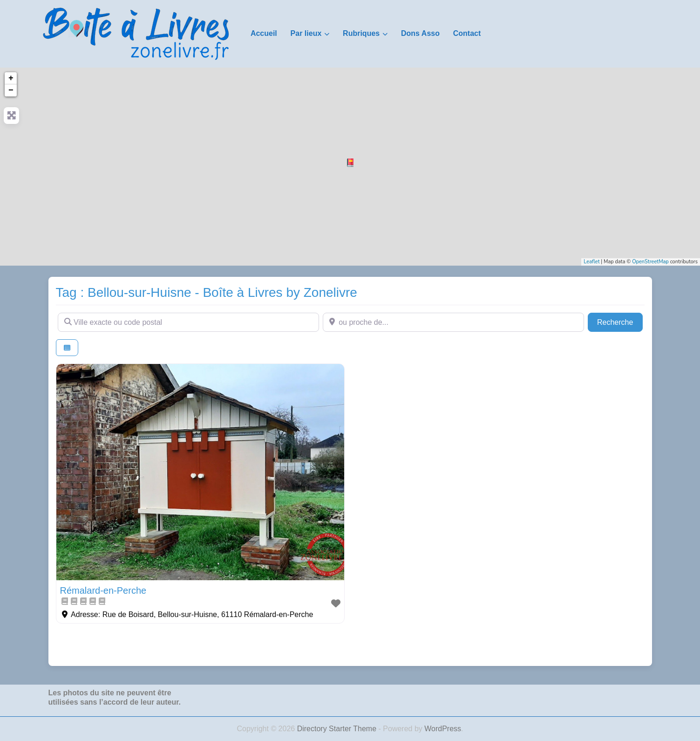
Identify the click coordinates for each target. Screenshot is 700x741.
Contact (467, 33)
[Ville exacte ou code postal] (188, 322)
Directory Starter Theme (338, 729)
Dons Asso (420, 33)
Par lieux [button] (306, 33)
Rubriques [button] (361, 33)
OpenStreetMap (650, 262)
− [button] (11, 90)
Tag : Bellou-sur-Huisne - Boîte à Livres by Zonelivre (207, 292)
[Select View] (67, 348)
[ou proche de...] (453, 322)
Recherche (620, 321)
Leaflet (591, 262)
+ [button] (11, 78)
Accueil (264, 33)
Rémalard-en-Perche (103, 590)
